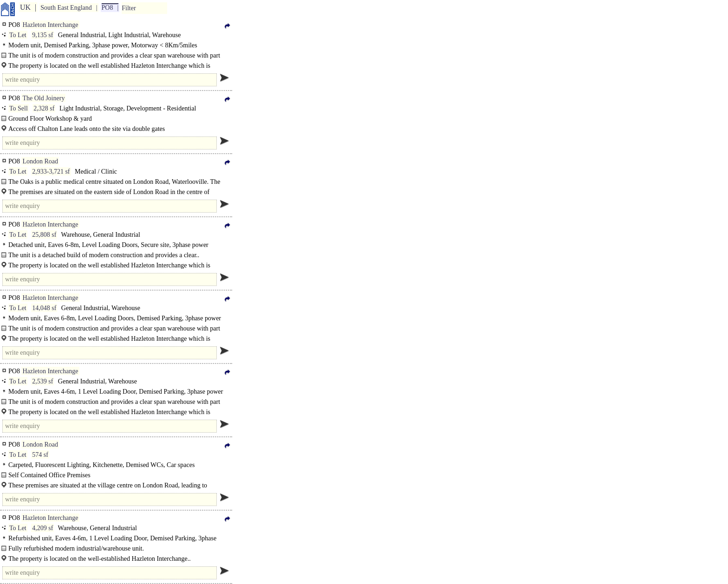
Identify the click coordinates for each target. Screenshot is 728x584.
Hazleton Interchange (50, 25)
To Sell (19, 108)
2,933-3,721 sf (51, 172)
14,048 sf (44, 308)
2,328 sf (44, 108)
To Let (18, 35)
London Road (40, 161)
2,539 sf (42, 381)
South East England (66, 8)
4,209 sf (42, 528)
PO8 (107, 8)
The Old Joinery (43, 98)
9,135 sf (42, 35)
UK (25, 7)
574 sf (40, 455)
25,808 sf (44, 235)
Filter (129, 8)
